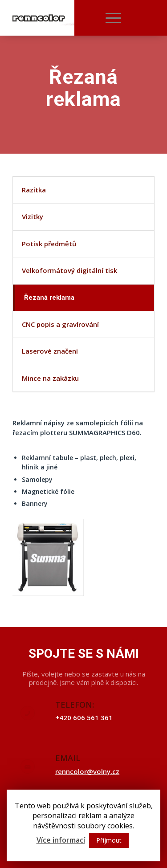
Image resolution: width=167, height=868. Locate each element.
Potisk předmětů (49, 244)
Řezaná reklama (49, 297)
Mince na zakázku (50, 378)
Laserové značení (50, 351)
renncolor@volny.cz (87, 771)
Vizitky (33, 216)
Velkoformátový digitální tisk (69, 270)
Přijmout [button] (109, 840)
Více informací (61, 840)
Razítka (34, 190)
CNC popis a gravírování (60, 324)
